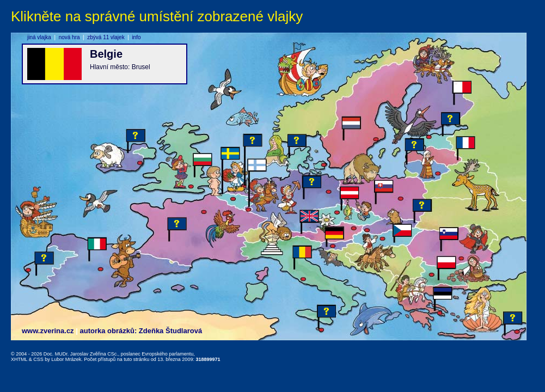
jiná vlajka (39, 37)
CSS (38, 359)
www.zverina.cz (48, 331)
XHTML (19, 359)
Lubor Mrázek (66, 359)
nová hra (69, 37)
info (136, 37)
